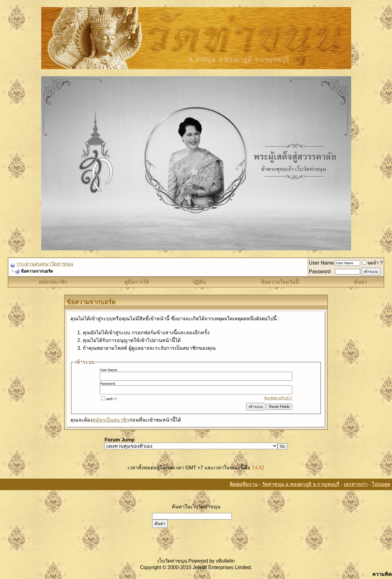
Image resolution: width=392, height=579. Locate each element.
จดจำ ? (372, 263)
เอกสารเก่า (356, 484)
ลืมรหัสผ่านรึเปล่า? (278, 398)
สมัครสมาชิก (53, 282)
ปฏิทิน (199, 282)
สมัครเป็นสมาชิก (111, 420)
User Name (322, 263)
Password (320, 272)
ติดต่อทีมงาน (244, 484)
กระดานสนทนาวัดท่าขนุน (45, 264)
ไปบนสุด (381, 484)
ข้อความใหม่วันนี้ (280, 282)
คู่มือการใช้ (137, 282)
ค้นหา (360, 282)
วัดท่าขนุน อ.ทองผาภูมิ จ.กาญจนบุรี (301, 484)
